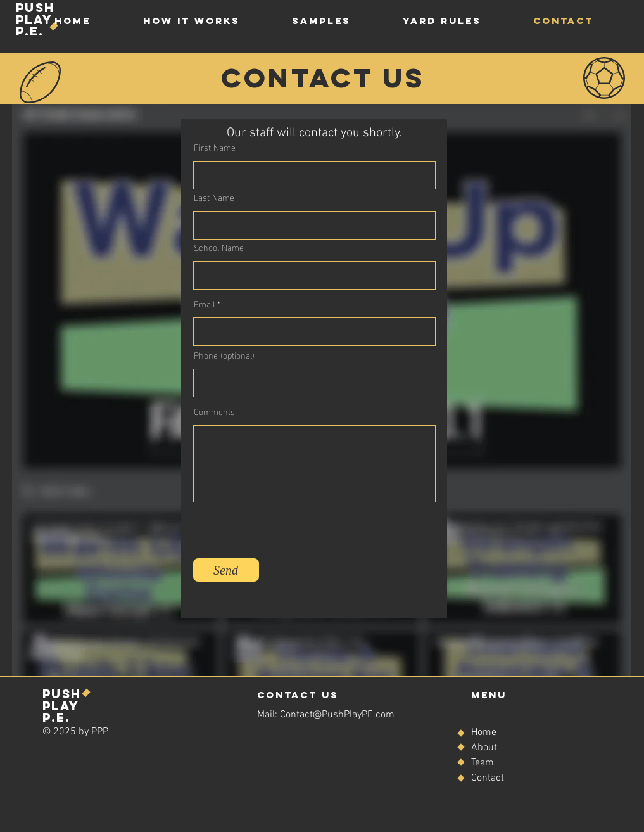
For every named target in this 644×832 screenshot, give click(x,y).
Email (204, 304)
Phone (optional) (224, 355)
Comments (214, 411)
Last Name (214, 197)
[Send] (226, 570)
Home (484, 733)
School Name (219, 247)
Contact (488, 778)
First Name (215, 147)
